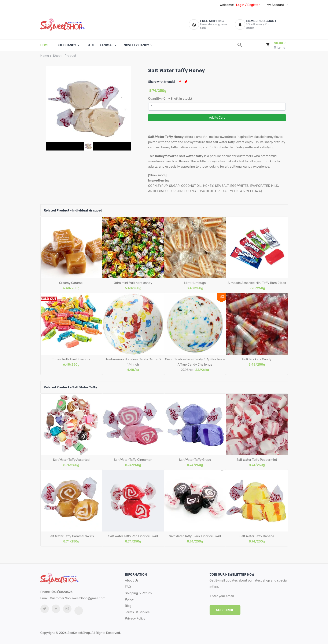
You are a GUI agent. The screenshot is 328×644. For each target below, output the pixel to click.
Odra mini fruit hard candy (133, 283)
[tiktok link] (79, 611)
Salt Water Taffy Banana (257, 536)
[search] (240, 45)
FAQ (128, 587)
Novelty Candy (136, 45)
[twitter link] (45, 609)
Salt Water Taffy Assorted (71, 460)
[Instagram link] (67, 609)
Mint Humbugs (195, 283)
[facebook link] (56, 609)
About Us (132, 580)
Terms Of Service (137, 612)
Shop (57, 56)
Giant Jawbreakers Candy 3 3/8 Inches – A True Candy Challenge (195, 362)
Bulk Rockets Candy (257, 359)
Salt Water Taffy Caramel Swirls (71, 536)
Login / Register (248, 5)
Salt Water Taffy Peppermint (257, 460)
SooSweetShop (79, 633)
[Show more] (157, 175)
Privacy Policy (135, 618)
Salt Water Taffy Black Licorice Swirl (195, 536)
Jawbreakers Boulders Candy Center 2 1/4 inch (133, 362)
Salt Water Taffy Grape (195, 460)
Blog (128, 606)
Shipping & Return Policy (138, 596)
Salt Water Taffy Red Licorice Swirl (133, 536)
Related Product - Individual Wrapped (73, 210)
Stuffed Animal (100, 45)
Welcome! (227, 5)
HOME (45, 45)
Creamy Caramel (71, 283)
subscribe (225, 610)
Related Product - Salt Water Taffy (71, 387)
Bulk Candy (66, 45)
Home (45, 56)
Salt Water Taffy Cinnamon (133, 460)
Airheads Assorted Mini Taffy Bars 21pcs (257, 283)
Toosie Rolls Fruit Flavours (71, 359)
